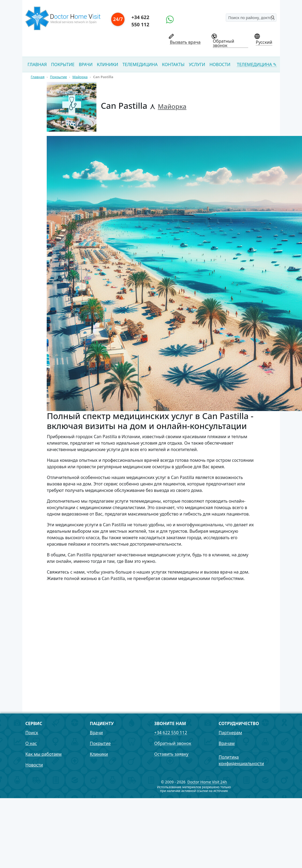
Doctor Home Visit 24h (207, 782)
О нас (31, 743)
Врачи (85, 64)
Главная (37, 64)
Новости (220, 64)
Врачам (227, 743)
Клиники (108, 64)
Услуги (197, 64)
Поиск (32, 733)
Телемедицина (140, 64)
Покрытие (63, 64)
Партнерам (230, 733)
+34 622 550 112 (140, 21)
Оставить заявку (171, 754)
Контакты (173, 64)
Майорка (172, 106)
